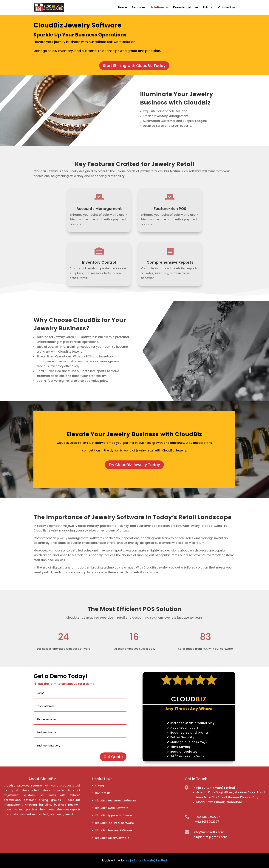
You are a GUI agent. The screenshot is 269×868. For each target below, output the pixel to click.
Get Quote (113, 757)
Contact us (227, 8)
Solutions (157, 8)
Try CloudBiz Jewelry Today (134, 465)
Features (139, 8)
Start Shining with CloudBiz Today (134, 66)
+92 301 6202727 (207, 822)
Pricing (208, 8)
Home (123, 8)
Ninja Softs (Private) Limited (146, 860)
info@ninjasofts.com (209, 832)
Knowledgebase (186, 8)
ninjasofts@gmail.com (210, 837)
